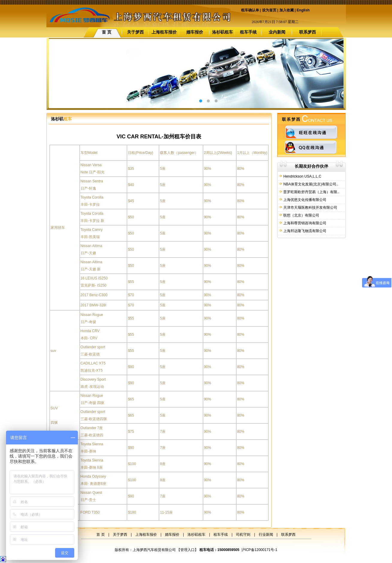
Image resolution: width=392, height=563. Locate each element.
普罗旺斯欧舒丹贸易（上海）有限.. (311, 192)
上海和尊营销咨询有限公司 (304, 223)
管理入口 (187, 550)
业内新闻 (277, 32)
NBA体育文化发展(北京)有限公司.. (310, 184)
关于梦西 (135, 32)
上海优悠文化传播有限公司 (304, 200)
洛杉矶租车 (223, 32)
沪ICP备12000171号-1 (259, 550)
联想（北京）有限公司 (301, 215)
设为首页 (269, 10)
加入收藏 (287, 10)
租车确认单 (250, 10)
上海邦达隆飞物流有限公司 (304, 231)
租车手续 (248, 32)
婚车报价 (195, 32)
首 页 (107, 32)
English (303, 10)
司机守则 (243, 535)
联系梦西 (308, 32)
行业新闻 (266, 535)
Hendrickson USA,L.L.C (302, 176)
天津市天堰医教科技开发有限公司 (310, 208)
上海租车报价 (164, 32)
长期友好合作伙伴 (311, 166)
